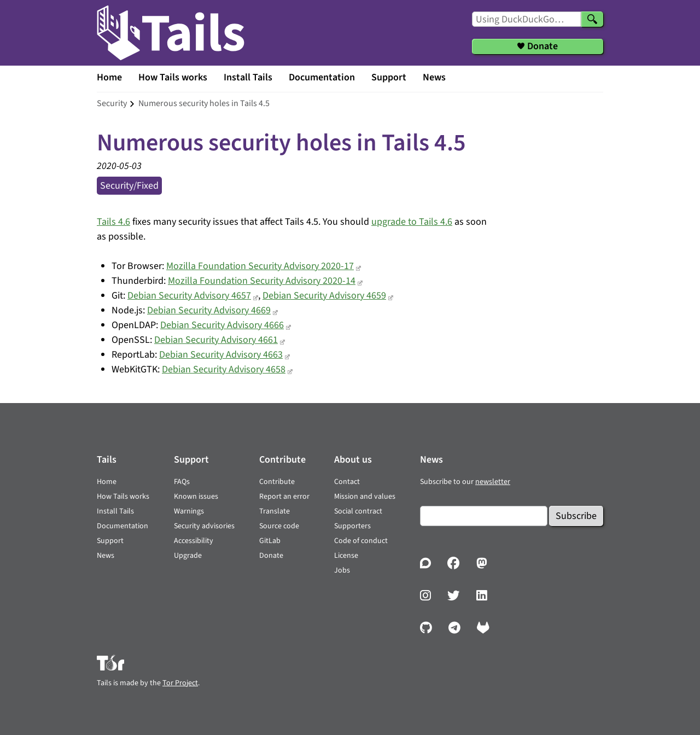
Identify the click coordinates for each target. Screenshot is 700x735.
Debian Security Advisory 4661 (216, 340)
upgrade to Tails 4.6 (412, 222)
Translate (275, 511)
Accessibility (194, 541)
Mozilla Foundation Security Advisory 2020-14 (262, 281)
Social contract (358, 511)
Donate (271, 556)
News (434, 77)
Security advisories (204, 526)
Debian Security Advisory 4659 (324, 296)
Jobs (342, 570)
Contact (347, 482)
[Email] (484, 516)
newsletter (493, 482)
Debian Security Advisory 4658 (224, 369)
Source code (279, 526)
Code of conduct (361, 541)
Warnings (189, 511)
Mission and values (365, 497)
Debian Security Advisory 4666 (222, 325)
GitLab (270, 541)
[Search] (592, 19)
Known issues (196, 497)
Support (389, 77)
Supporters (352, 526)
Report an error (284, 497)
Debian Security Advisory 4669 (209, 310)
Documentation (322, 77)
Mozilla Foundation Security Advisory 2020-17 (260, 266)
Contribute (277, 482)
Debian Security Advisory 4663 (221, 355)
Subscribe (576, 516)
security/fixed (129, 186)
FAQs (182, 482)
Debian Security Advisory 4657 (189, 296)
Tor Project (180, 683)
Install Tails (248, 77)
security (112, 103)
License (346, 556)
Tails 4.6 (113, 222)
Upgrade (188, 556)
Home (109, 77)
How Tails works (173, 77)
